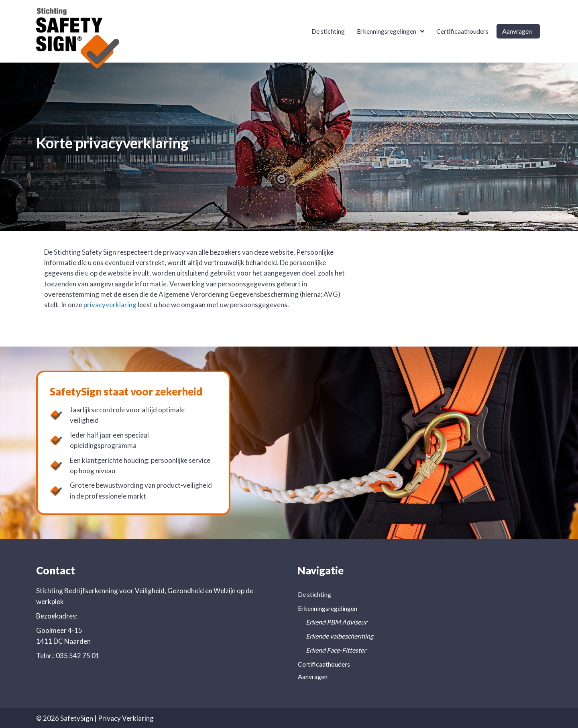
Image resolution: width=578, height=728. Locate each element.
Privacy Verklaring (126, 718)
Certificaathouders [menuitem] (324, 664)
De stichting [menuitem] (314, 594)
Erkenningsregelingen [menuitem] (328, 608)
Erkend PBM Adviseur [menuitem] (336, 622)
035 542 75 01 (78, 656)
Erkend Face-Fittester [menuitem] (336, 650)
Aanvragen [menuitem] (313, 676)
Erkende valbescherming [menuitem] (340, 636)
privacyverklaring (110, 305)
